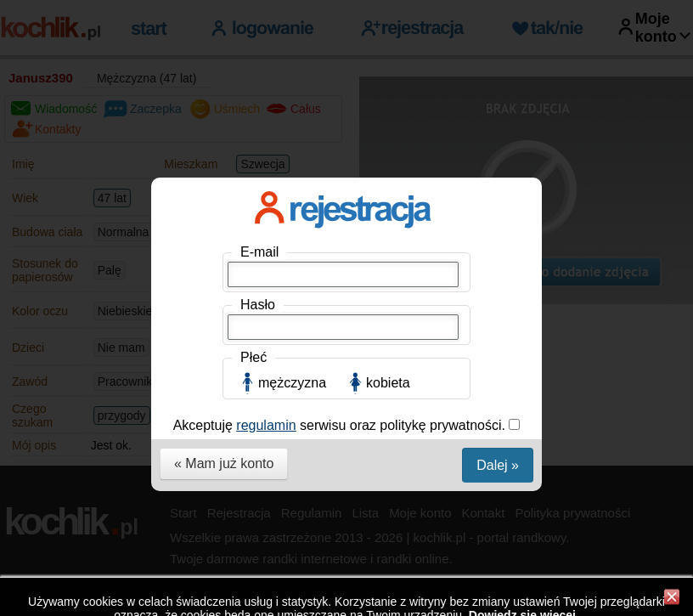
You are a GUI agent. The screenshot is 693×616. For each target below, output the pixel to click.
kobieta (388, 383)
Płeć (254, 357)
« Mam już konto (224, 463)
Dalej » (498, 465)
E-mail (259, 252)
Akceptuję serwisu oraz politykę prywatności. (341, 425)
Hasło (258, 305)
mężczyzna (292, 383)
